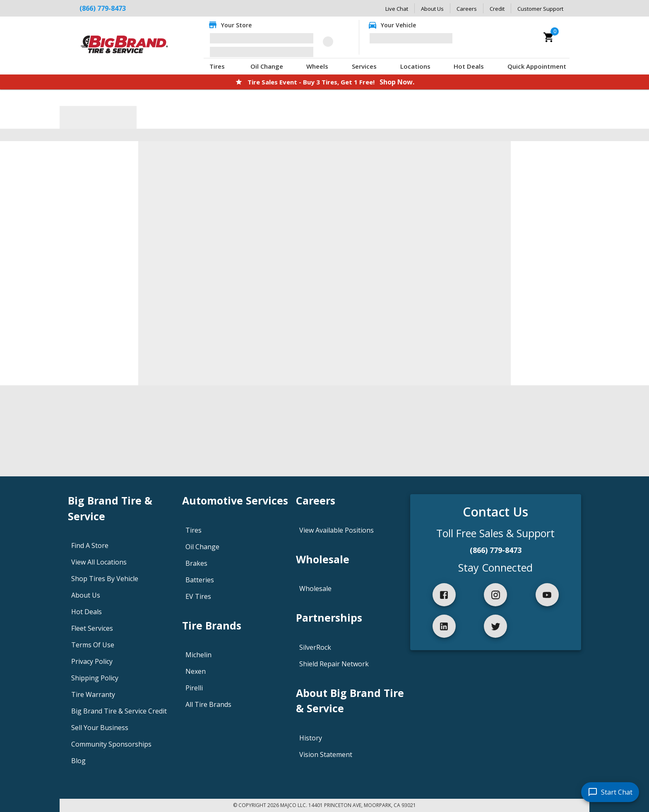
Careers (467, 9)
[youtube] (547, 595)
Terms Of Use (93, 645)
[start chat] (610, 792)
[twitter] (495, 626)
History (311, 738)
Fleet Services (92, 628)
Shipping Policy (95, 678)
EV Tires (198, 596)
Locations (415, 66)
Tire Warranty (93, 694)
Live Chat (397, 9)
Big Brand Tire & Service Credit (119, 711)
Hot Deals (469, 66)
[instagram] (495, 595)
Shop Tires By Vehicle (105, 579)
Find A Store (90, 545)
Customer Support (540, 9)
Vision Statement (326, 754)
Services (364, 66)
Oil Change (267, 66)
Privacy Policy (92, 661)
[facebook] (444, 595)
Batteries (200, 580)
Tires (217, 66)
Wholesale (315, 589)
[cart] (549, 37)
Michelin (198, 655)
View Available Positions (337, 530)
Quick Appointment (537, 66)
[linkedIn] (444, 626)
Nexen (196, 671)
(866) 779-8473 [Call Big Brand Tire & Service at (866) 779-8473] (103, 8)
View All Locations (99, 562)
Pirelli (194, 688)
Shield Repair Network (334, 664)
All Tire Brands (208, 704)
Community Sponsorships (111, 744)
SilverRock (315, 647)
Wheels (317, 66)
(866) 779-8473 (496, 550)
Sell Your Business (100, 728)
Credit (497, 9)
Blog (78, 761)
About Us (432, 9)
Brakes (196, 563)
